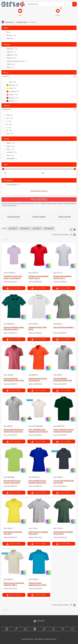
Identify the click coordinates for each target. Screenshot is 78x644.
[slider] (3, 169)
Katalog (7, 44)
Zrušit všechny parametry (39, 191)
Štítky (6, 28)
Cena (6, 164)
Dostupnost (8, 180)
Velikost (7, 105)
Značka (6, 139)
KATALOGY (39, 621)
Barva (6, 72)
